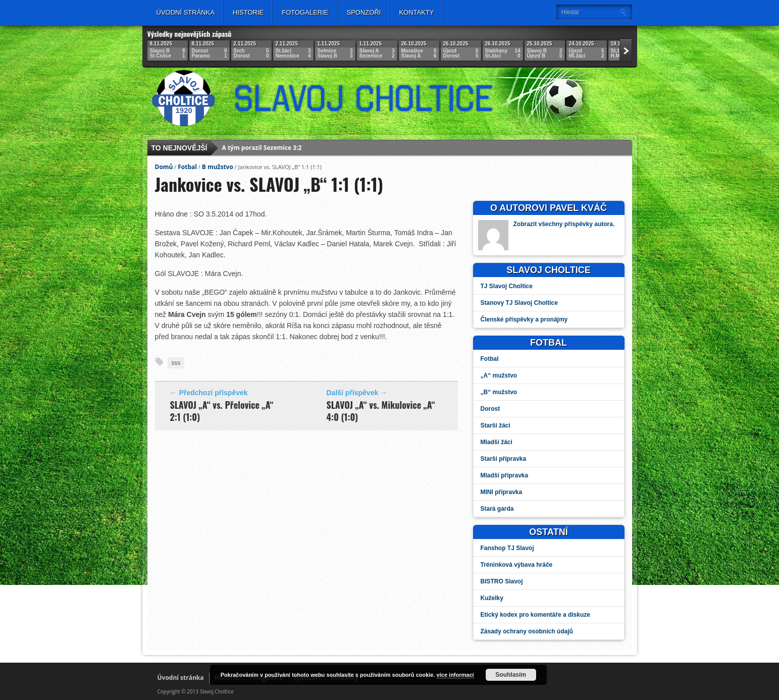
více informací (455, 675)
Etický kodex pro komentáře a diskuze (535, 615)
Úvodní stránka (186, 12)
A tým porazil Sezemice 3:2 (262, 148)
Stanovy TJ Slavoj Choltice (519, 303)
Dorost (490, 409)
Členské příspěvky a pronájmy (524, 319)
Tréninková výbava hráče (517, 565)
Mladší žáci (497, 442)
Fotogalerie (305, 12)
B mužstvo (218, 167)
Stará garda (497, 509)
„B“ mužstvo (499, 392)
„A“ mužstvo (499, 375)
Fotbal (187, 167)
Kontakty (416, 12)
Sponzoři (363, 12)
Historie (248, 12)
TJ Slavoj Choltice (507, 286)
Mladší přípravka (505, 475)
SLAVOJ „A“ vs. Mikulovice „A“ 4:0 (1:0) (381, 411)
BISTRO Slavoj (502, 581)
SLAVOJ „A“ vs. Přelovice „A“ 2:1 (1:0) (222, 411)
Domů (164, 167)
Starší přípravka (504, 459)
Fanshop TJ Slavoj (507, 548)
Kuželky (492, 598)
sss (176, 363)
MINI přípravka (502, 492)
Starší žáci (496, 425)
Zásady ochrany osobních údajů (527, 631)
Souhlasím (511, 675)
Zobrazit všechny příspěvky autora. (564, 224)
